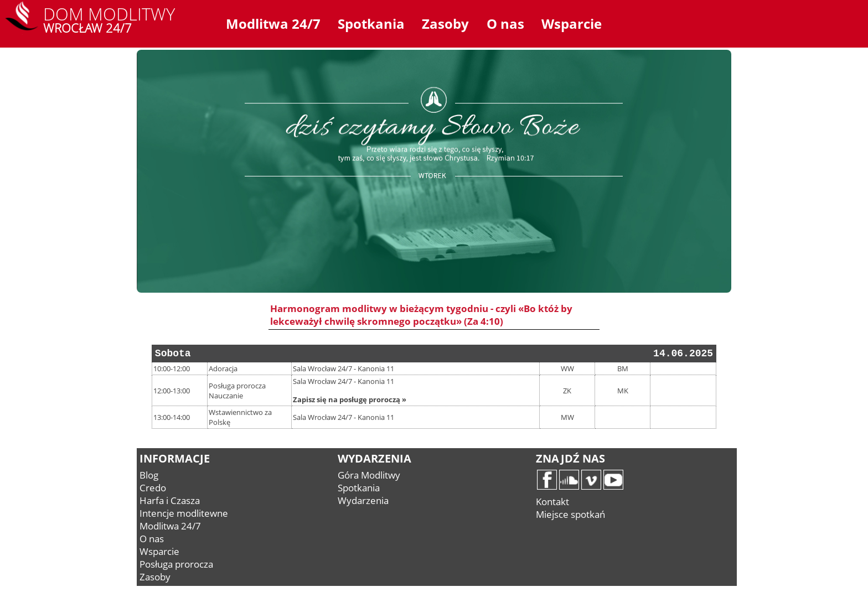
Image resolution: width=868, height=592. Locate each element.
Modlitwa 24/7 (273, 24)
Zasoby (445, 24)
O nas (505, 24)
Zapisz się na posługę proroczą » (350, 399)
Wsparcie (572, 24)
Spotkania (371, 24)
